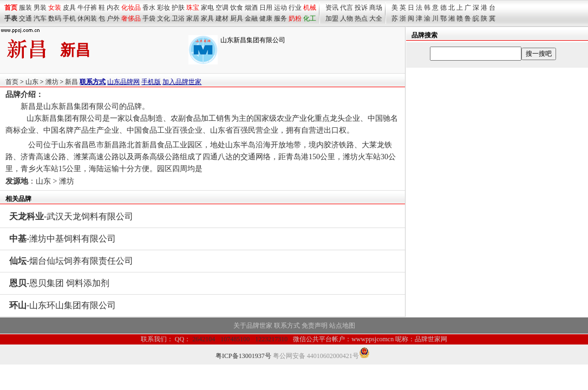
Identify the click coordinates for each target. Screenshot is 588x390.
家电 (207, 8)
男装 (40, 8)
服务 (280, 18)
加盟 (332, 18)
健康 (266, 18)
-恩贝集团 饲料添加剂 (59, 283)
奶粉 (295, 18)
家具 (207, 18)
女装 (55, 8)
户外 (113, 18)
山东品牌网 (123, 82)
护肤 (178, 8)
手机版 (151, 82)
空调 (222, 8)
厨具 (237, 18)
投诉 (361, 8)
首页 (12, 82)
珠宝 (193, 8)
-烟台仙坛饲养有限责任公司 (71, 261)
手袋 (149, 18)
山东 (32, 82)
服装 (25, 8)
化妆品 (131, 8)
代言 (347, 8)
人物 (347, 18)
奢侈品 (131, 18)
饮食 (237, 8)
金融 (251, 18)
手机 (69, 18)
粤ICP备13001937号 (243, 356)
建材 (222, 18)
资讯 (332, 8)
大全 (376, 18)
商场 (376, 8)
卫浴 (178, 18)
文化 (164, 18)
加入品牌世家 (182, 82)
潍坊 (52, 82)
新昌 (71, 82)
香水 (149, 8)
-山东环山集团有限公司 (63, 305)
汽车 (40, 18)
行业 (295, 8)
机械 (310, 8)
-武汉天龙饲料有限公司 (71, 216)
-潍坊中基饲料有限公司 (63, 239)
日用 (266, 8)
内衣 (113, 8)
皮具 (69, 8)
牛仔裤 (87, 8)
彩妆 (164, 8)
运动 (280, 8)
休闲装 (87, 18)
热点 (361, 18)
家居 (193, 18)
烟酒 (251, 8)
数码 (55, 18)
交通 (25, 18)
